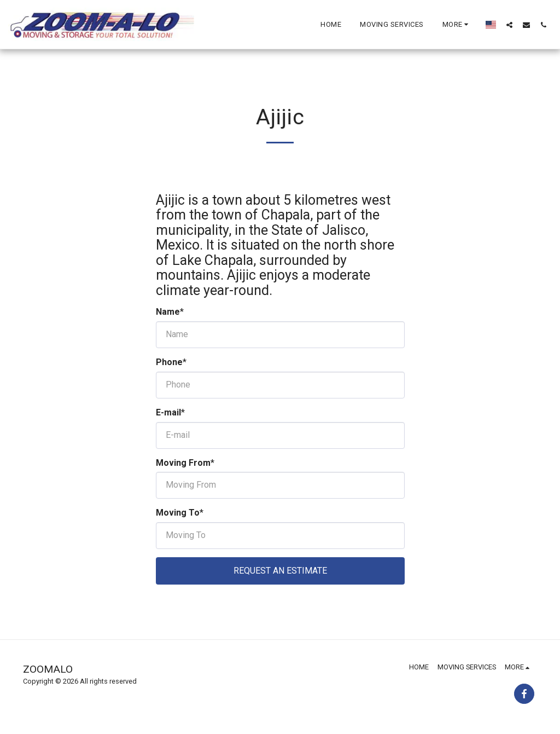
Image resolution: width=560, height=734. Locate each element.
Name (168, 312)
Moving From (183, 463)
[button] (509, 25)
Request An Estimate (280, 571)
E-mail (168, 412)
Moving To (178, 513)
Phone (169, 362)
